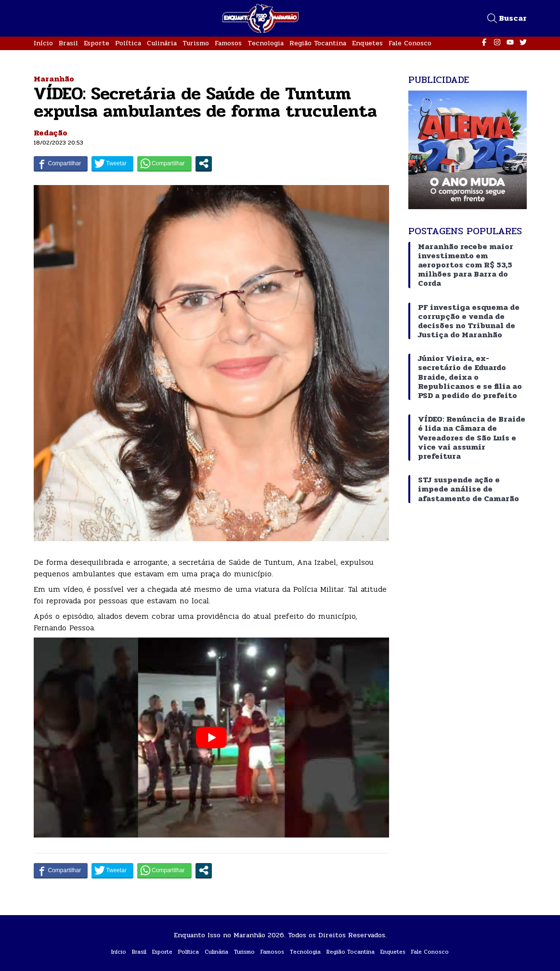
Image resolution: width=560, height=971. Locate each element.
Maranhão (54, 79)
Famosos (228, 43)
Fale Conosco (410, 43)
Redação (51, 133)
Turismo (196, 43)
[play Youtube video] (211, 738)
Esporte (97, 43)
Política (128, 43)
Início (43, 43)
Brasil (68, 43)
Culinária (162, 43)
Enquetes (367, 43)
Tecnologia (266, 43)
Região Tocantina (318, 43)
